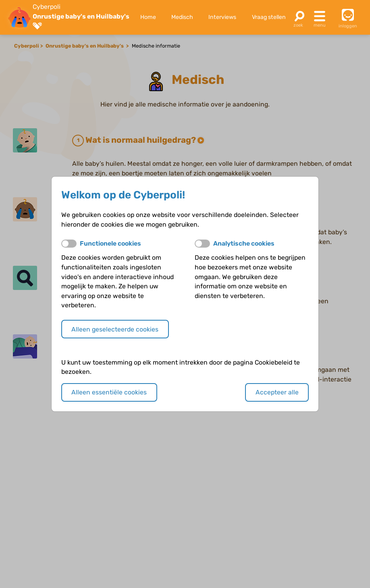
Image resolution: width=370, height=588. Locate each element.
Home (148, 17)
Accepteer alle (277, 392)
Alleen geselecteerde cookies (115, 329)
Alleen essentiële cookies (109, 392)
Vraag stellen (269, 17)
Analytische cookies (244, 243)
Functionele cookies (110, 243)
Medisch (182, 17)
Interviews (222, 17)
